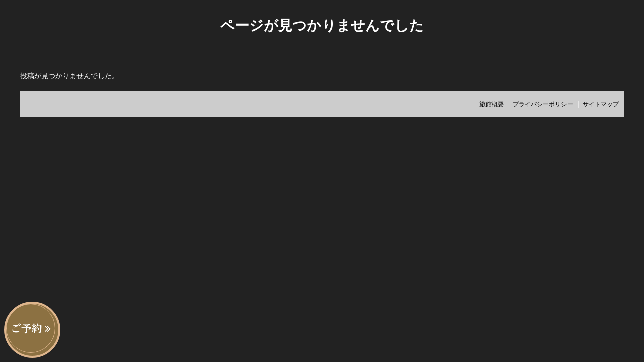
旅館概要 (492, 104)
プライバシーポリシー (543, 104)
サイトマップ (601, 104)
